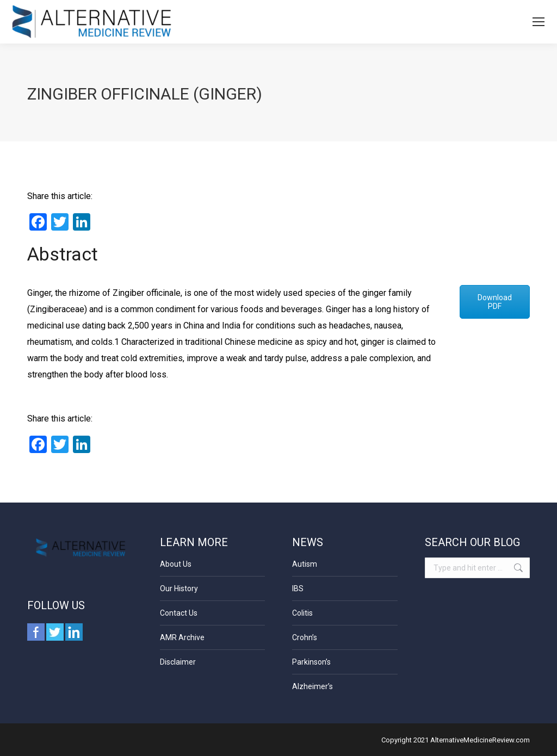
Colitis (302, 613)
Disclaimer (178, 662)
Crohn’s (305, 637)
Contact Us (179, 613)
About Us (176, 564)
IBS (298, 588)
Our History (179, 588)
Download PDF (495, 302)
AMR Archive (182, 637)
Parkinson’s (311, 662)
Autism (305, 564)
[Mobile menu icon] (539, 22)
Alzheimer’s (312, 686)
